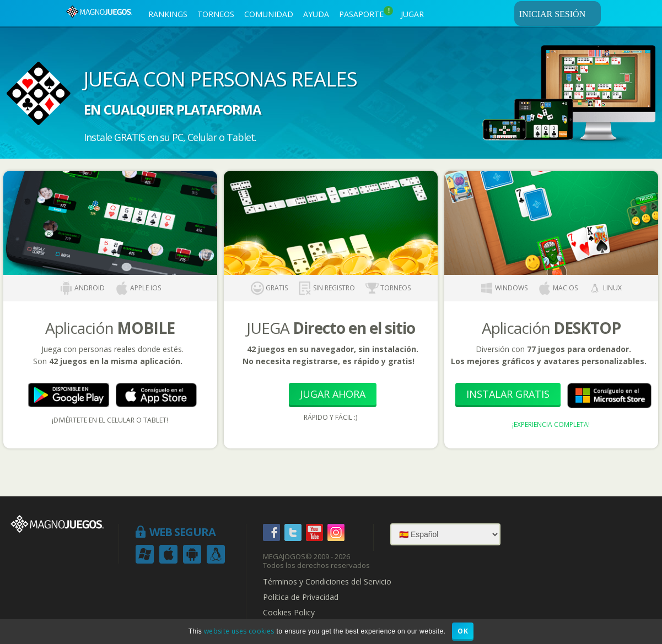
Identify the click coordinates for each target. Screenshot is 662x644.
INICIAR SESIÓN (558, 14)
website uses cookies (239, 631)
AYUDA (316, 14)
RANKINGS (168, 14)
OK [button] (463, 631)
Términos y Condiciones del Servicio (327, 582)
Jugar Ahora (333, 394)
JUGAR (412, 14)
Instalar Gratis (508, 394)
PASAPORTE (366, 13)
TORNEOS (216, 14)
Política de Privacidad (301, 597)
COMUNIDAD (269, 14)
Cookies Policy (289, 613)
